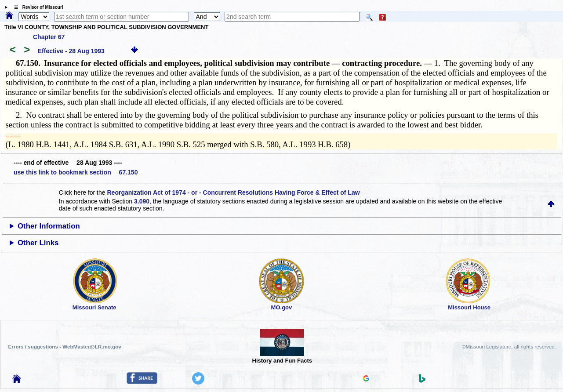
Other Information (49, 226)
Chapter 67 (49, 37)
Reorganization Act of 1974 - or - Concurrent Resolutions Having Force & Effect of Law (233, 192)
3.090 (142, 201)
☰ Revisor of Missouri (36, 7)
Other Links (38, 243)
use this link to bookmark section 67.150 (76, 172)
